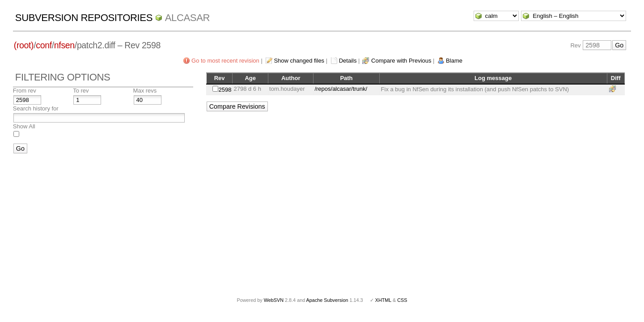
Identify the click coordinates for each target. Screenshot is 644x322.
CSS (402, 300)
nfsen (64, 45)
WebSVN (274, 300)
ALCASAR (187, 18)
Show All (24, 126)
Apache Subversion (327, 300)
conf (44, 45)
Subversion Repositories (84, 18)
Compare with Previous (401, 61)
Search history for (36, 108)
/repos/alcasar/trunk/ (341, 89)
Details (348, 61)
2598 (225, 90)
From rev (25, 91)
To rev (81, 91)
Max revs (145, 91)
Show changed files (299, 61)
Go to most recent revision (225, 61)
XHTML (383, 300)
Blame (454, 61)
